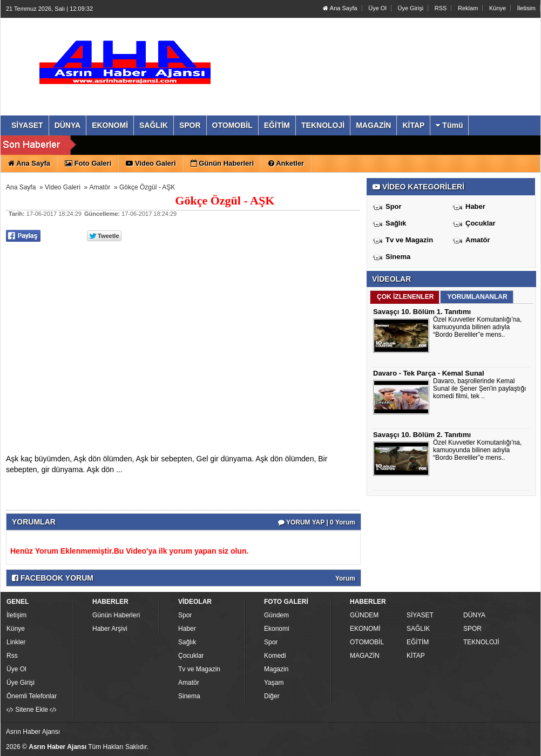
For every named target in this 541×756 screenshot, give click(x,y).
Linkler (16, 642)
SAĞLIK (418, 629)
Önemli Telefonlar (32, 696)
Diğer (272, 696)
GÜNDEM (364, 615)
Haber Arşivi (110, 629)
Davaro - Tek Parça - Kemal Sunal (429, 373)
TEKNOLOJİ (481, 642)
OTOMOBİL (367, 642)
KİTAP (416, 656)
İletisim (526, 8)
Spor (394, 206)
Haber (475, 206)
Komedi (275, 656)
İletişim (16, 615)
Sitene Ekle (32, 710)
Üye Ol (377, 8)
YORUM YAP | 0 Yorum (317, 522)
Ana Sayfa (340, 8)
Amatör (100, 187)
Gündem (276, 615)
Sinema (398, 257)
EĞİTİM (418, 642)
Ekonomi (277, 629)
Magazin (276, 669)
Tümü (449, 125)
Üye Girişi (410, 8)
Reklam (468, 8)
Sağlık (396, 223)
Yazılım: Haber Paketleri (474, 747)
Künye (498, 8)
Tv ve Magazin (409, 240)
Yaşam (274, 683)
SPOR (472, 629)
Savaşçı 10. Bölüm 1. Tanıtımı (422, 312)
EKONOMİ (365, 629)
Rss (12, 656)
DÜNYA (474, 615)
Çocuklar (481, 223)
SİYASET (420, 615)
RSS (441, 8)
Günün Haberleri (116, 615)
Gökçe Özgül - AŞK (147, 187)
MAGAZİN (365, 656)
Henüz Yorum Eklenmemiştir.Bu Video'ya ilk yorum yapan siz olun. (129, 551)
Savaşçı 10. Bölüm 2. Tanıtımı (422, 435)
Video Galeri (63, 187)
